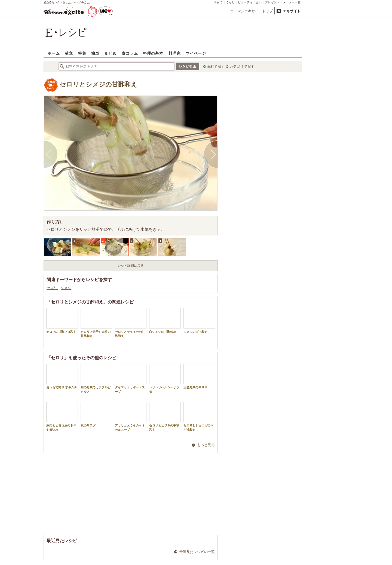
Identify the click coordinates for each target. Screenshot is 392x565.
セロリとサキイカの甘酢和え (131, 323)
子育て (218, 2)
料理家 (175, 53)
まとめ (110, 53)
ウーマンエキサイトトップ (252, 11)
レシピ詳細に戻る (131, 266)
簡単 (95, 53)
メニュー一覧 (292, 2)
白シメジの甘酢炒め (165, 321)
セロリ (52, 288)
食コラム (130, 53)
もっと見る (206, 445)
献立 (69, 53)
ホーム (54, 53)
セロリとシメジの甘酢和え (98, 85)
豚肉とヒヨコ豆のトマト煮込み (62, 416)
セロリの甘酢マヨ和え (62, 321)
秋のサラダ (96, 414)
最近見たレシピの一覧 (197, 552)
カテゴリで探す (242, 67)
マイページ (196, 53)
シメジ (66, 288)
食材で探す (216, 67)
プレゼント (272, 2)
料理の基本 (153, 53)
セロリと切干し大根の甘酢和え (96, 323)
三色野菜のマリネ (199, 376)
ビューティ (245, 2)
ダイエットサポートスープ (131, 378)
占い (259, 2)
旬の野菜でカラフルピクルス (96, 378)
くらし (230, 2)
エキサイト (292, 11)
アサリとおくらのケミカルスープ (131, 416)
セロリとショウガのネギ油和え (199, 416)
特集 (82, 53)
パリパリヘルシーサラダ (165, 378)
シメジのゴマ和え (199, 321)
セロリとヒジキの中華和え (165, 416)
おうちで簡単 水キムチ (62, 376)
